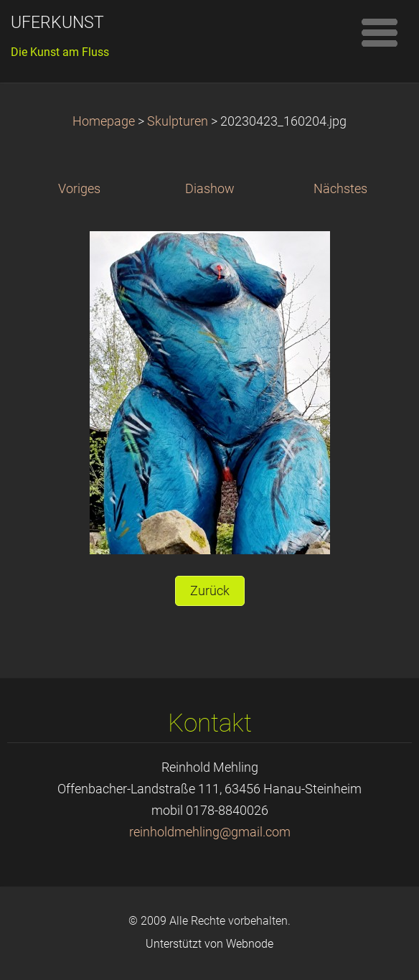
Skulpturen (179, 121)
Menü (380, 32)
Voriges (79, 189)
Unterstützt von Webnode (209, 944)
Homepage (104, 121)
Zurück (210, 591)
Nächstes (340, 189)
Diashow (210, 189)
